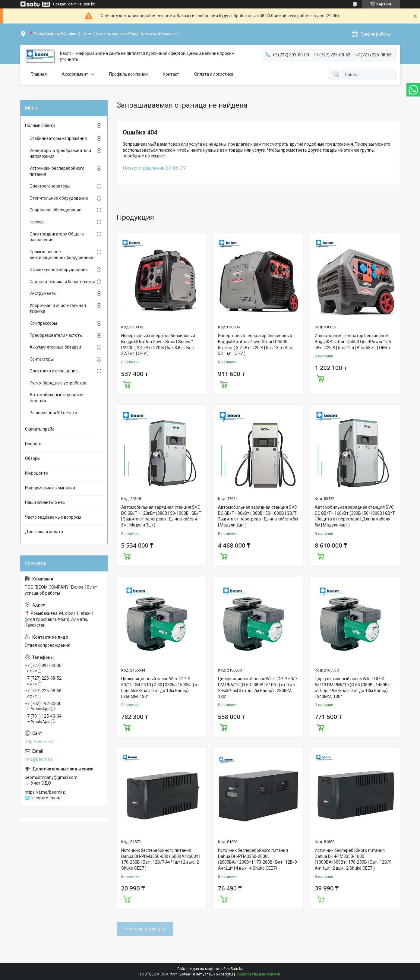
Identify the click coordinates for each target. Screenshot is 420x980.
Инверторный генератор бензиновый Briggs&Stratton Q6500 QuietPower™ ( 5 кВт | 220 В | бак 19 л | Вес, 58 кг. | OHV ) (353, 341)
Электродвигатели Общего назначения (57, 237)
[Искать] (336, 75)
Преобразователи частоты (56, 335)
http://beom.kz (39, 741)
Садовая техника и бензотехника (62, 282)
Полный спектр (40, 125)
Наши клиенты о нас (45, 502)
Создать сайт (65, 4)
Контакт (171, 74)
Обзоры (33, 458)
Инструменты (43, 293)
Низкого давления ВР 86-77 (154, 168)
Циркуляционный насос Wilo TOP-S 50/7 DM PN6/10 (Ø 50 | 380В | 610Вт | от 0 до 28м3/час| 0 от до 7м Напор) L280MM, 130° (258, 688)
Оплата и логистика (214, 74)
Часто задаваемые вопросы (53, 517)
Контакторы (42, 359)
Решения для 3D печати (53, 413)
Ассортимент (75, 74)
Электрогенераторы (50, 186)
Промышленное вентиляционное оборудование (61, 255)
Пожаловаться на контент (258, 974)
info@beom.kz (39, 759)
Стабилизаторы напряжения (58, 138)
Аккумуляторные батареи (55, 347)
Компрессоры (43, 323)
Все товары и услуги (145, 929)
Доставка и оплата (44, 532)
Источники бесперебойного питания (57, 171)
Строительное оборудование (59, 270)
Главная (39, 74)
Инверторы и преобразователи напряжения (60, 153)
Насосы (37, 222)
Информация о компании (50, 488)
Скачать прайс (40, 429)
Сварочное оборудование (55, 210)
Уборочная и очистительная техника (58, 308)
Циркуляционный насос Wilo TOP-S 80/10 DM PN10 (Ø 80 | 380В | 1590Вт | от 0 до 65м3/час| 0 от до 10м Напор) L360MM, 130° (160, 688)
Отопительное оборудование (59, 198)
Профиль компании (128, 74)
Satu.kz (237, 969)
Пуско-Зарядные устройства (58, 383)
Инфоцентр (36, 473)
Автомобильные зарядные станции (56, 398)
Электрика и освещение (54, 371)
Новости (33, 444)
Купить (127, 384)
